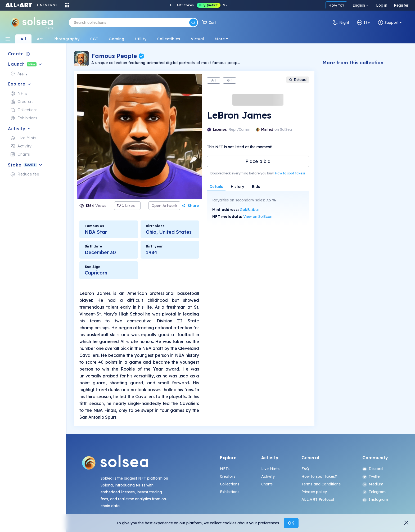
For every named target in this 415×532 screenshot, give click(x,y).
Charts (267, 484)
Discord (373, 469)
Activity (268, 476)
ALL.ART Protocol (318, 499)
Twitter (372, 476)
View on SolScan (258, 217)
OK (291, 523)
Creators (228, 476)
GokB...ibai (249, 210)
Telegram (374, 492)
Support (388, 22)
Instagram (375, 499)
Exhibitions (230, 492)
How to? (336, 5)
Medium (373, 484)
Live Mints (270, 469)
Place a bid (258, 161)
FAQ (305, 469)
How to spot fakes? (290, 173)
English (359, 5)
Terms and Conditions (321, 484)
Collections (230, 484)
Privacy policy (314, 492)
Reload (298, 80)
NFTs (225, 469)
